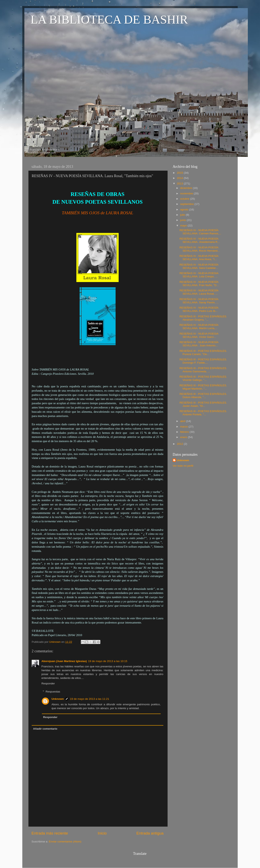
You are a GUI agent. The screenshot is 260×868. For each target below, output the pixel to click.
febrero (185, 432)
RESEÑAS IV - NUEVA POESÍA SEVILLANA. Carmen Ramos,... (200, 232)
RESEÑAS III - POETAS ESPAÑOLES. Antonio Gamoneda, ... (203, 370)
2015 (180, 173)
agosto (185, 209)
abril (183, 421)
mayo (184, 226)
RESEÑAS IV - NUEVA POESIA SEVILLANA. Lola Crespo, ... (199, 275)
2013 (180, 184)
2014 (180, 178)
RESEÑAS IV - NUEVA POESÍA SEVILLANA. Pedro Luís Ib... (199, 309)
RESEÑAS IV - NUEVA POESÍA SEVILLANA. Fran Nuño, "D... (199, 284)
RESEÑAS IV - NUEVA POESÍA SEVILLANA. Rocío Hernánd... (200, 249)
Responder (48, 683)
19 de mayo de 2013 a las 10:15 (108, 661)
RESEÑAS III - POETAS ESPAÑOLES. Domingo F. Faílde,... (203, 361)
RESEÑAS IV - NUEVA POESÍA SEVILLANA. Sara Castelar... (199, 266)
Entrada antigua (150, 833)
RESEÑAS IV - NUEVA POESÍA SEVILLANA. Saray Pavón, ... (199, 301)
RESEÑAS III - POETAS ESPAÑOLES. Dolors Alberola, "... (203, 396)
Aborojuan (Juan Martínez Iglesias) (64, 661)
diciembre (186, 188)
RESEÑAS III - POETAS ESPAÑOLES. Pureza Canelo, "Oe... (203, 353)
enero (184, 437)
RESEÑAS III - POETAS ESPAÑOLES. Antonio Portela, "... (203, 413)
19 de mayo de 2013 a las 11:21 (89, 699)
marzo (184, 427)
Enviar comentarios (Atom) (65, 842)
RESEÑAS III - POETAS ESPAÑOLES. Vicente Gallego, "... (203, 378)
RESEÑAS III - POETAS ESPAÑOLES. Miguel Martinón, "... (203, 387)
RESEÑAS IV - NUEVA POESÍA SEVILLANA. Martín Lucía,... (199, 327)
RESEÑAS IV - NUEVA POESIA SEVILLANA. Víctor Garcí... (199, 335)
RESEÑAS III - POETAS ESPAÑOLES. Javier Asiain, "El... (203, 404)
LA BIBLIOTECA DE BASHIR (109, 19)
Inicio (102, 833)
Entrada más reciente (50, 833)
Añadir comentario (45, 729)
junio (183, 220)
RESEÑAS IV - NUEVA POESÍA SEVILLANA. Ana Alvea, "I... (199, 258)
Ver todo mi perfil (183, 466)
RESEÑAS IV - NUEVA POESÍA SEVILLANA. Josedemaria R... (200, 240)
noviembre (187, 193)
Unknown (58, 699)
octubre (185, 199)
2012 (180, 444)
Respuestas (53, 692)
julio (183, 215)
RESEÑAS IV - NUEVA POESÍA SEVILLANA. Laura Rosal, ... (199, 292)
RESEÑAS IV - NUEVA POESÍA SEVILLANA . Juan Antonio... (199, 344)
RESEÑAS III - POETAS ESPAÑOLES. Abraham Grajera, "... (203, 318)
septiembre (187, 204)
